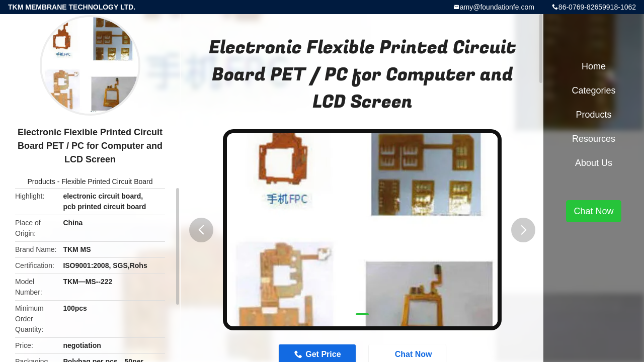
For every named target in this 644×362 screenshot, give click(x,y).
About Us (594, 163)
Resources (594, 139)
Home (594, 66)
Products (42, 182)
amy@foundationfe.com (497, 7)
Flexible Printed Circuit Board (107, 182)
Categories (593, 90)
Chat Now (593, 211)
